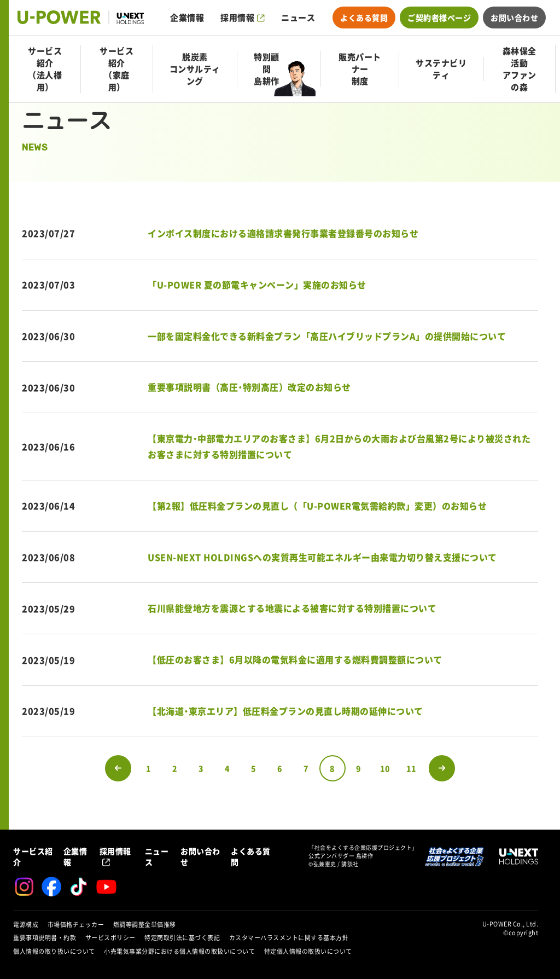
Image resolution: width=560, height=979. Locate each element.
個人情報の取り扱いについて (54, 951)
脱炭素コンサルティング (195, 69)
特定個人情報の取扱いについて (308, 951)
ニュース (298, 18)
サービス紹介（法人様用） (45, 69)
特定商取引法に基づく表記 (182, 938)
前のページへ (118, 768)
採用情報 (237, 18)
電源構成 (26, 925)
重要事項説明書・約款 (45, 938)
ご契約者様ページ (439, 18)
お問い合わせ (514, 18)
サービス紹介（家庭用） (116, 69)
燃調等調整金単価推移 (145, 925)
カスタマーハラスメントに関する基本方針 (289, 938)
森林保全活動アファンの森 (520, 69)
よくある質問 (364, 18)
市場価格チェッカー (76, 925)
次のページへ (442, 768)
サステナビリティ (441, 69)
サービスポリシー (110, 938)
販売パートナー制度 (360, 69)
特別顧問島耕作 (267, 69)
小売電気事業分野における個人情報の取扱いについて (179, 951)
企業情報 (187, 18)
